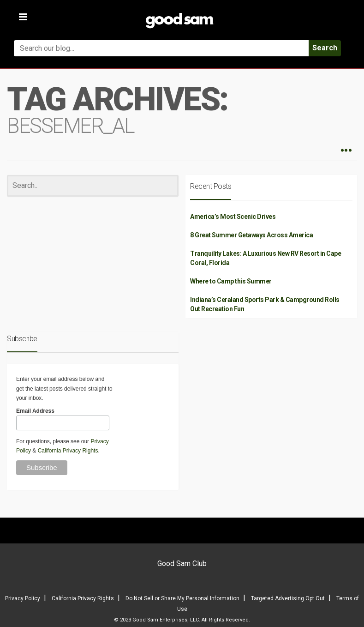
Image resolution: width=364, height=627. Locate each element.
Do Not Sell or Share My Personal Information (182, 598)
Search (325, 48)
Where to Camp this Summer (231, 281)
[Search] (93, 186)
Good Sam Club (182, 564)
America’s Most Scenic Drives (233, 217)
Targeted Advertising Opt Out (288, 598)
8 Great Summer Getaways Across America (251, 235)
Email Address (35, 411)
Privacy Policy (23, 598)
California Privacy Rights (68, 451)
